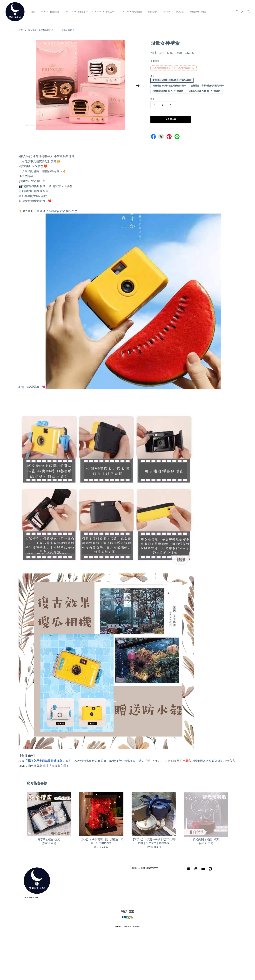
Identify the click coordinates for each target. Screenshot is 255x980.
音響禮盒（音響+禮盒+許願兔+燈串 (208, 86)
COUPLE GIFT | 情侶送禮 (76, 12)
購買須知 (180, 12)
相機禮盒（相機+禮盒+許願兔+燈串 (169, 86)
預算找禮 (153, 12)
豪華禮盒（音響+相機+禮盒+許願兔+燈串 (172, 80)
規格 (153, 76)
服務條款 (119, 926)
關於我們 (167, 12)
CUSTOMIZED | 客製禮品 (131, 12)
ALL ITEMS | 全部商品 (50, 12)
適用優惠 (155, 61)
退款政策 (136, 926)
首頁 (33, 12)
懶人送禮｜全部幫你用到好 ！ (42, 30)
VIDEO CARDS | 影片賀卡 (104, 12)
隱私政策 (127, 926)
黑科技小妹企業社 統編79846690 (145, 868)
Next (138, 86)
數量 (153, 99)
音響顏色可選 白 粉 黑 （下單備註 (204, 91)
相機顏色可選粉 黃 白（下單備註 (168, 91)
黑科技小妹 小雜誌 (198, 12)
